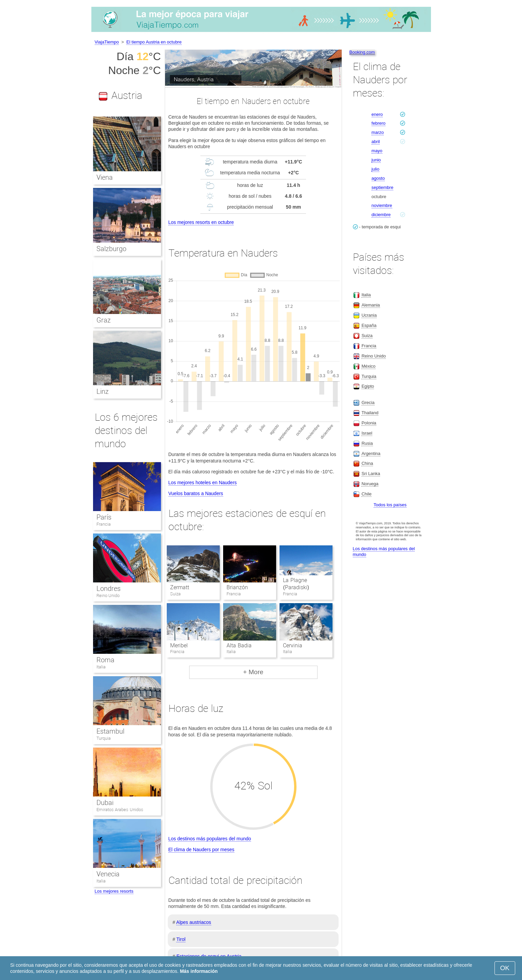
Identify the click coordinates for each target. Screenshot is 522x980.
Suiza (367, 336)
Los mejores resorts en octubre (201, 222)
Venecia (108, 874)
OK (505, 968)
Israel (367, 433)
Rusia (367, 443)
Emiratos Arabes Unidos (120, 810)
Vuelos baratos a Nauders (196, 493)
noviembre (382, 205)
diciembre (381, 215)
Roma (105, 660)
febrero (379, 123)
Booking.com (362, 52)
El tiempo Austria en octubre (154, 42)
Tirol (181, 939)
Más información (199, 971)
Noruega (370, 484)
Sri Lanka (371, 474)
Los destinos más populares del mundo (210, 839)
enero (377, 114)
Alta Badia (239, 645)
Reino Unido (108, 596)
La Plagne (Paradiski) (296, 584)
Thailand (370, 413)
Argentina (371, 453)
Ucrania (369, 315)
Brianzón (237, 587)
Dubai (105, 803)
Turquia (104, 738)
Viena (105, 177)
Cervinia (293, 645)
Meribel (179, 645)
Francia (104, 524)
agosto (378, 178)
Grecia (368, 402)
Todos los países (390, 505)
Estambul (110, 731)
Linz (103, 391)
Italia (101, 667)
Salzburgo (111, 249)
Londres (109, 589)
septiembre (382, 187)
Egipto (368, 386)
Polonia (369, 423)
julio (375, 169)
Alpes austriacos (194, 922)
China (367, 463)
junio (376, 160)
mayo (377, 151)
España (369, 325)
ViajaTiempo (107, 42)
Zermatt (180, 587)
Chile (366, 494)
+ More (253, 672)
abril (376, 142)
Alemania (371, 305)
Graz (104, 320)
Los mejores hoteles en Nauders (203, 483)
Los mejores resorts (114, 891)
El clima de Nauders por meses (202, 850)
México (368, 366)
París (104, 517)
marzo (378, 132)
